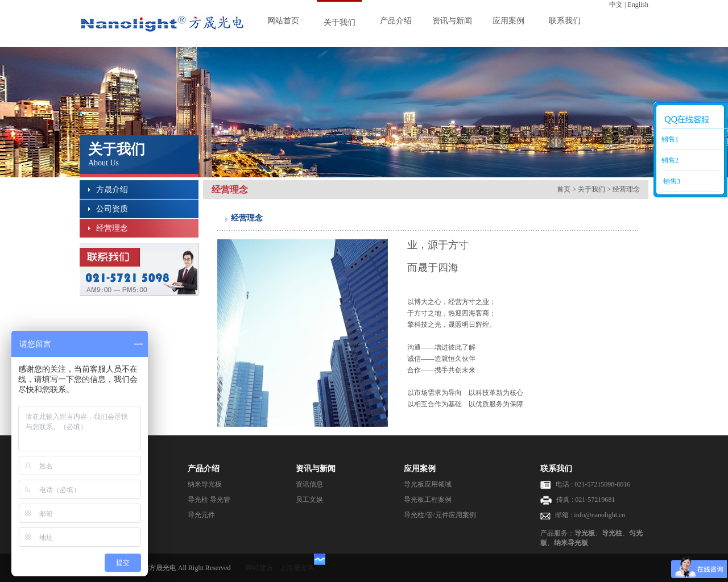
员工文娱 (309, 500)
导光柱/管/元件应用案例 (440, 515)
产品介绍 (396, 21)
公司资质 (112, 209)
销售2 (670, 160)
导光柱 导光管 (209, 500)
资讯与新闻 (452, 21)
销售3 (671, 181)
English (638, 5)
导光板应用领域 (428, 484)
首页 (564, 189)
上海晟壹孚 (297, 568)
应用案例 (508, 21)
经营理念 (112, 228)
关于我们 (340, 22)
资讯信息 (309, 484)
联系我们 (565, 21)
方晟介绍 (112, 190)
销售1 (670, 139)
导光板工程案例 (428, 500)
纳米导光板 (205, 484)
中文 (616, 5)
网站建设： (263, 568)
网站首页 (283, 21)
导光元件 (201, 515)
